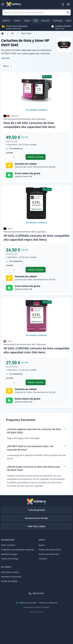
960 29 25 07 (36, 593)
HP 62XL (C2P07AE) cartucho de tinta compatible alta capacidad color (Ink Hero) (36, 350)
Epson (27, 21)
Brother (6, 21)
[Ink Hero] (14, 4)
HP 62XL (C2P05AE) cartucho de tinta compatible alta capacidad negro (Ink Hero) (36, 238)
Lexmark (45, 21)
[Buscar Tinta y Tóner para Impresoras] (68, 12)
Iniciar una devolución (49, 554)
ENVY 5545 (26, 33)
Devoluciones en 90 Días (36, 518)
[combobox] (36, 12)
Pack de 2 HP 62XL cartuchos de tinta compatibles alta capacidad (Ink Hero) (29, 125)
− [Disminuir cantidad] (8, 157)
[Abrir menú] (3, 4)
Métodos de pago (9, 554)
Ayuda (42, 545)
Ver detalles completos (37, 110)
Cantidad (10, 153)
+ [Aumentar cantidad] (20, 157)
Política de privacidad (28, 603)
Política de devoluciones (50, 550)
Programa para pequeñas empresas (18, 550)
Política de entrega (10, 559)
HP (36, 21)
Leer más (5, 58)
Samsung (58, 21)
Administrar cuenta (10, 572)
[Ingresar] (63, 4)
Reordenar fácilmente (11, 577)
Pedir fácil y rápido (36, 526)
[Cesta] (68, 4)
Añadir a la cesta (37, 158)
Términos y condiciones (48, 603)
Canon (17, 21)
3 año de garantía (36, 510)
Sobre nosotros (8, 545)
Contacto (43, 559)
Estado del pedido (9, 581)
